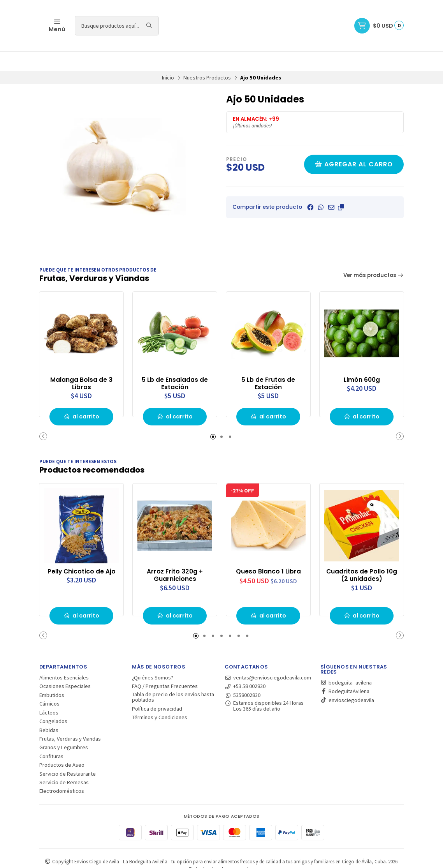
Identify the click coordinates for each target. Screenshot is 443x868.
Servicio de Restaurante (68, 753)
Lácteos (49, 693)
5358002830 (243, 675)
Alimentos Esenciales (64, 658)
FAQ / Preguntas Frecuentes (165, 666)
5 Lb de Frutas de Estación (268, 363)
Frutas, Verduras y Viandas (70, 719)
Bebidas (49, 710)
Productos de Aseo (62, 745)
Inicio (168, 58)
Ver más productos (374, 256)
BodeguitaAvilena (345, 671)
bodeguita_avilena (346, 663)
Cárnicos (49, 684)
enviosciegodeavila (347, 680)
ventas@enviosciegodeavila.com (268, 658)
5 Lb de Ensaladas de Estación (175, 363)
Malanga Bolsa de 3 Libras (81, 363)
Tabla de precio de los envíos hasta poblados (173, 677)
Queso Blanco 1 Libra (268, 551)
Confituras (51, 736)
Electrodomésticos (62, 771)
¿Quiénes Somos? (153, 658)
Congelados (53, 701)
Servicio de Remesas (64, 762)
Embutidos (52, 675)
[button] (341, 188)
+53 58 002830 (245, 666)
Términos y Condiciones (160, 697)
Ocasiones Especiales (65, 666)
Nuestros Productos (207, 58)
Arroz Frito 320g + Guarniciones (175, 555)
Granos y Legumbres (64, 727)
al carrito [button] (81, 397)
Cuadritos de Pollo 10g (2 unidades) (362, 555)
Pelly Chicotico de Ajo (82, 551)
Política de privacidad (157, 689)
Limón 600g (362, 360)
